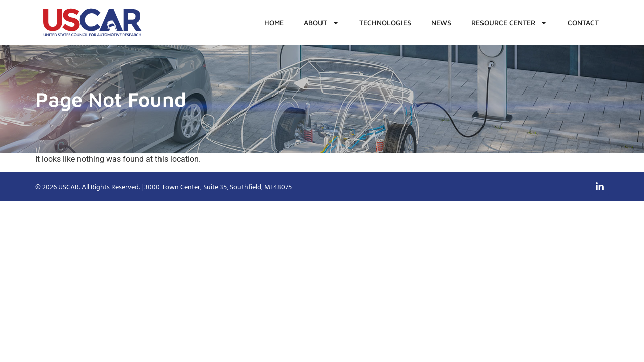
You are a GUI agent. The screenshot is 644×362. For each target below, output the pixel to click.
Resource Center (509, 23)
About (321, 23)
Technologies (385, 22)
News (441, 22)
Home (274, 22)
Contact (583, 22)
